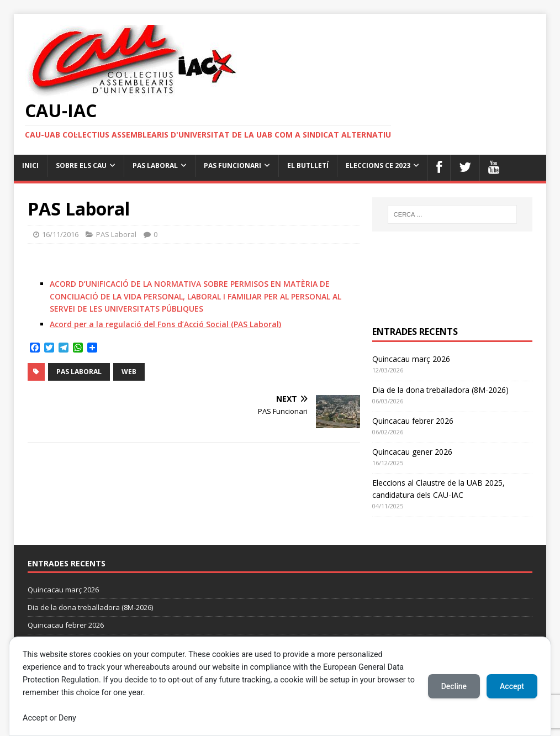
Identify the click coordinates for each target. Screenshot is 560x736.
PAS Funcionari (233, 165)
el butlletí (308, 165)
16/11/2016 (60, 234)
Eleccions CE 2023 (378, 165)
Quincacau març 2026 (411, 359)
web (129, 372)
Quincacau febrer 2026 (413, 421)
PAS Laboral (155, 165)
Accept (512, 686)
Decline (454, 686)
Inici (30, 165)
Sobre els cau (81, 165)
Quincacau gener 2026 (412, 452)
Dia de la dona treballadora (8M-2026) (440, 390)
